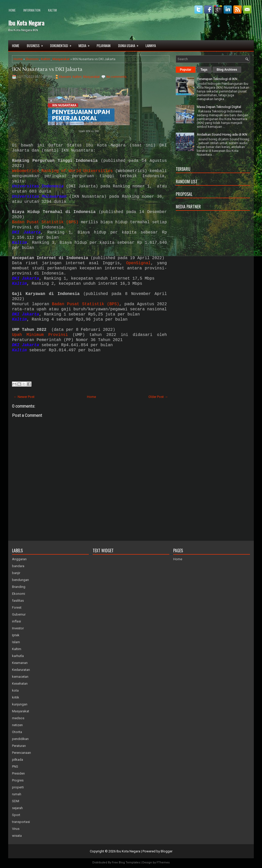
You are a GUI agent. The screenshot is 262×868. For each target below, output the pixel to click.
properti (18, 787)
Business (37, 44)
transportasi (21, 822)
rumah (17, 794)
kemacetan (20, 677)
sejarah (17, 808)
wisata (17, 836)
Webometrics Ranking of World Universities (62, 171)
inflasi (17, 621)
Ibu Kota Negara (26, 23)
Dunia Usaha (130, 44)
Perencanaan (21, 753)
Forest (17, 607)
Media (86, 44)
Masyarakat (61, 59)
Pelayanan (104, 46)
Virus (16, 829)
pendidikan (20, 739)
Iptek (16, 635)
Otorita (17, 732)
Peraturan (19, 746)
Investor (18, 628)
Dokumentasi (62, 44)
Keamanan (20, 663)
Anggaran (19, 559)
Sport (16, 815)
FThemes (163, 862)
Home (12, 10)
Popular (186, 70)
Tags (204, 70)
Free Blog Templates (126, 862)
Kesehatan (20, 684)
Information (32, 10)
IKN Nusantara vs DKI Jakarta (47, 69)
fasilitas (18, 601)
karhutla (18, 656)
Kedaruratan (21, 670)
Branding (19, 587)
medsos (18, 718)
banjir (16, 573)
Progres (18, 780)
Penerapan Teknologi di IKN (217, 79)
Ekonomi (32, 59)
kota (15, 690)
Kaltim (52, 10)
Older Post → (158, 397)
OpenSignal (138, 263)
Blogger (167, 851)
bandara (18, 566)
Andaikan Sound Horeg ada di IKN (222, 135)
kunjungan (20, 704)
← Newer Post (24, 397)
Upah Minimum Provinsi (40, 335)
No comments (117, 77)
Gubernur (19, 614)
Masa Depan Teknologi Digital (219, 107)
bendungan (20, 580)
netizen (17, 725)
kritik (16, 697)
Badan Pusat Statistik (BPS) (45, 222)
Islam (16, 642)
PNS (15, 766)
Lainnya (151, 46)
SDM (16, 801)
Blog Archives (227, 70)
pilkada (18, 760)
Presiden (18, 773)
